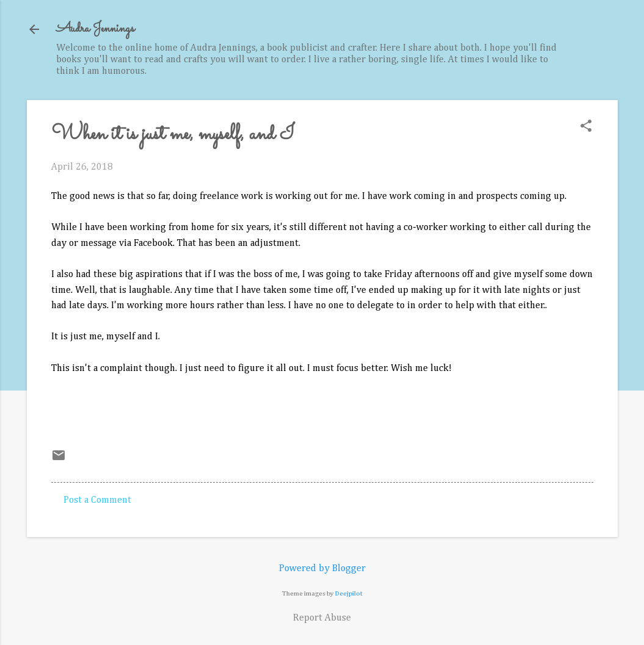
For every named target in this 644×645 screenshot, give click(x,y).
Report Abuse (322, 618)
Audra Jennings (95, 29)
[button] (586, 127)
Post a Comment (97, 500)
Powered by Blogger (322, 569)
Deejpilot (349, 593)
